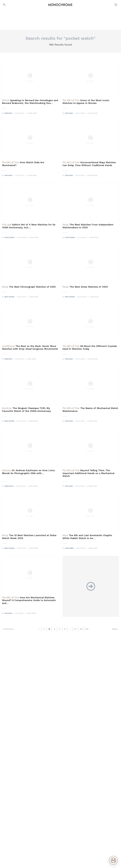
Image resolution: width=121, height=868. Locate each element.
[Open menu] (116, 5)
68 (81, 629)
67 (76, 629)
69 (87, 629)
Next (115, 629)
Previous (8, 629)
